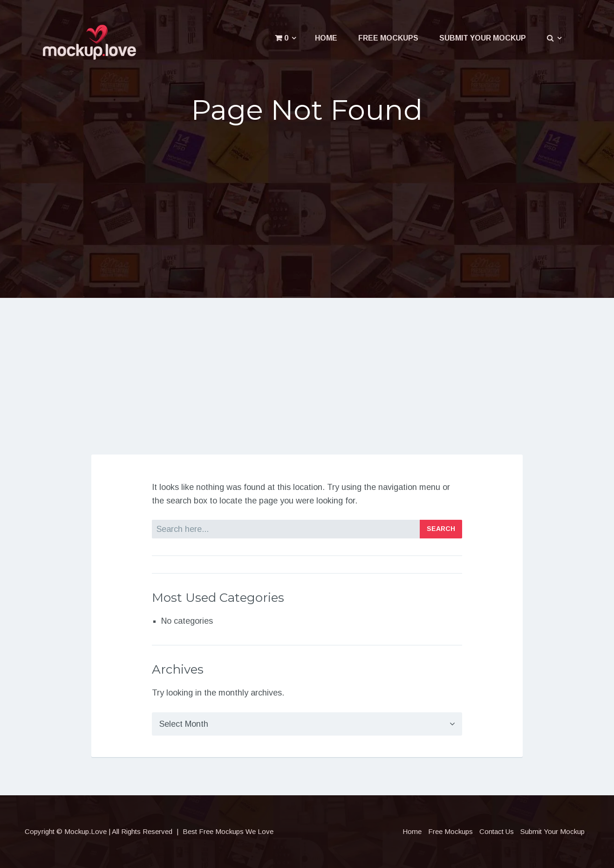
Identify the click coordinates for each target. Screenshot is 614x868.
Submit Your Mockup (483, 38)
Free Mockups (388, 38)
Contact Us (497, 831)
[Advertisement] (307, 206)
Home (326, 38)
